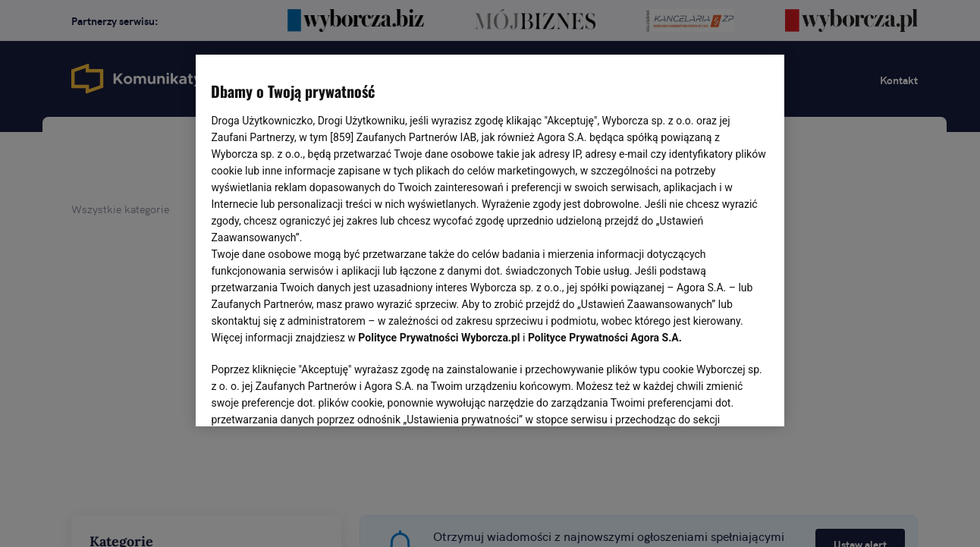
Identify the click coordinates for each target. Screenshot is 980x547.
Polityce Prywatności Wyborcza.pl (439, 338)
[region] (490, 239)
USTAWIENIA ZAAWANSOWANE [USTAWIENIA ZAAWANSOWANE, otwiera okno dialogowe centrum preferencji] (311, 396)
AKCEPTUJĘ (717, 397)
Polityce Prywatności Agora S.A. (605, 338)
